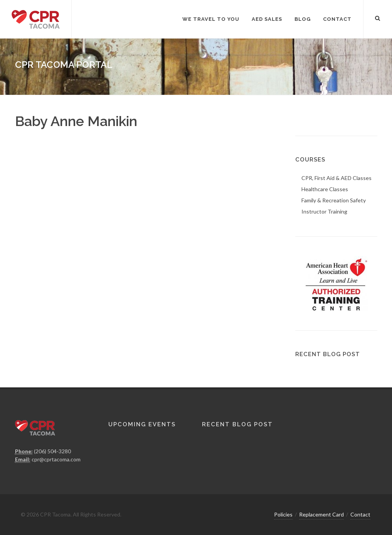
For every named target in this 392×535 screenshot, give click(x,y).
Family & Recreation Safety (334, 200)
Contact (360, 514)
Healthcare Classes (325, 189)
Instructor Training (324, 211)
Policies (283, 514)
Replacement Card (321, 514)
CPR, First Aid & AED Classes (336, 178)
